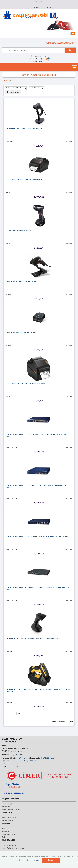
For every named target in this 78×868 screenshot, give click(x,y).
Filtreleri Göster (13, 92)
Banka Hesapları (8, 804)
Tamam (51, 860)
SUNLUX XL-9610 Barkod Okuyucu (19, 230)
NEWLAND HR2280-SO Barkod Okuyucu (22, 281)
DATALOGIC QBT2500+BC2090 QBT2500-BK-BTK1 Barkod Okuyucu (33, 638)
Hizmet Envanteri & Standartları (13, 810)
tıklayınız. (36, 860)
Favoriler (36, 56)
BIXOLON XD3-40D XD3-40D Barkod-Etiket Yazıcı (25, 383)
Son (19, 713)
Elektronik (8, 81)
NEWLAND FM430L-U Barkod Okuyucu (21, 332)
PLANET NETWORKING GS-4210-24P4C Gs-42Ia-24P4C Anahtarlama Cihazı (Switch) (39, 536)
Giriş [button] (50, 8)
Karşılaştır (36, 59)
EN (41, 2)
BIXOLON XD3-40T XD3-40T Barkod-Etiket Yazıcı (25, 179)
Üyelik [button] (36, 8)
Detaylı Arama (36, 62)
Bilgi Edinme (6, 807)
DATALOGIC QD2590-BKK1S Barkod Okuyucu (24, 128)
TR (37, 2)
